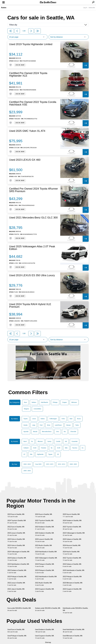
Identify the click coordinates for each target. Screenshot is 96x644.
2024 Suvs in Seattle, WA (44, 515)
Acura (79, 419)
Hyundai (26, 432)
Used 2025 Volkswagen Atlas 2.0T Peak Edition (32, 248)
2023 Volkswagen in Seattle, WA (74, 534)
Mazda (35, 432)
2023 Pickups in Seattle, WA (45, 571)
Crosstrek (75, 441)
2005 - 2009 (73, 464)
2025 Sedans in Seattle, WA (44, 534)
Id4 (66, 441)
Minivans (74, 402)
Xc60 (35, 448)
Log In (85, 8)
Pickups (55, 402)
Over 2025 (38, 464)
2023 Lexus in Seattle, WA (16, 534)
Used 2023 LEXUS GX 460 (25, 160)
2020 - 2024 (27, 464)
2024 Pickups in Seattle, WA (45, 565)
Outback (26, 448)
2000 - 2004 (27, 471)
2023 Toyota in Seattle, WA (72, 528)
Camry (49, 441)
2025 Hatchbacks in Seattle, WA (74, 571)
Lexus (34, 419)
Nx (52, 448)
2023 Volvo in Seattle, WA (16, 540)
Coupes (64, 402)
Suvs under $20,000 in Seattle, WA (19, 609)
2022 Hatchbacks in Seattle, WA (46, 578)
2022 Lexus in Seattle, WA (16, 584)
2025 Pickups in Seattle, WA (17, 578)
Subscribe (92, 8)
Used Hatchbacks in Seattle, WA (74, 631)
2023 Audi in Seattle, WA (43, 547)
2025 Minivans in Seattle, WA (73, 584)
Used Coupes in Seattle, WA (44, 637)
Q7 (24, 454)
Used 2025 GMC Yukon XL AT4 (27, 131)
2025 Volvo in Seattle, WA (16, 547)
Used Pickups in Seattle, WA (17, 637)
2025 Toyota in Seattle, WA (44, 522)
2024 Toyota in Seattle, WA (17, 522)
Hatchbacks (44, 402)
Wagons (26, 409)
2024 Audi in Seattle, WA (71, 553)
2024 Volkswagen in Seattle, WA (18, 553)
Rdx (31, 454)
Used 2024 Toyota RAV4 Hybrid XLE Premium (30, 306)
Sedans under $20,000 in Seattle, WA (48, 609)
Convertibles (37, 409)
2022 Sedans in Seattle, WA (17, 571)
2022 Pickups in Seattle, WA (72, 578)
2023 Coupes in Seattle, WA (72, 590)
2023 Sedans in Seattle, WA (44, 528)
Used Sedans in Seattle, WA (44, 631)
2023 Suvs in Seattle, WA (16, 515)
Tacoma (75, 448)
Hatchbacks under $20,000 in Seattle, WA (75, 610)
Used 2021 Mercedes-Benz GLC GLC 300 (33, 218)
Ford (41, 425)
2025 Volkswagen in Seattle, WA (46, 559)
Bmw (49, 425)
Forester (44, 448)
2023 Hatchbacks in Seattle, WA (18, 565)
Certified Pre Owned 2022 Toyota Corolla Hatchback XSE (33, 103)
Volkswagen (53, 419)
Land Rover (58, 425)
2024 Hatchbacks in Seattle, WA (46, 553)
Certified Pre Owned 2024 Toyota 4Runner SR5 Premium (34, 190)
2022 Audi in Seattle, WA (43, 584)
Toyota (26, 419)
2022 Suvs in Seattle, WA (16, 528)
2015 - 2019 (50, 464)
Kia (65, 432)
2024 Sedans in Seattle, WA (72, 522)
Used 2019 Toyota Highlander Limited (31, 44)
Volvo (63, 419)
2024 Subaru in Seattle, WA (17, 559)
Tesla (77, 425)
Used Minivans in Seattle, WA (73, 637)
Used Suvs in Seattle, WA (16, 631)
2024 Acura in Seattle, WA (72, 547)
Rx (32, 441)
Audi (71, 419)
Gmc (58, 432)
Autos (4, 8)
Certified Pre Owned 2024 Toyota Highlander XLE (28, 74)
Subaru (43, 419)
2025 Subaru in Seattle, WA (72, 540)
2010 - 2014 (61, 464)
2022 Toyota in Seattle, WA (72, 559)
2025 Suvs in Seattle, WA (71, 515)
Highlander (40, 454)
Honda (25, 425)
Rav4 (25, 441)
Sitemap (48, 642)
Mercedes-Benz (47, 432)
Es (83, 448)
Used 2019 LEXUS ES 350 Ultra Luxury (32, 275)
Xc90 (59, 448)
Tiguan (50, 454)
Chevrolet (73, 432)
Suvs (25, 402)
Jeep (34, 425)
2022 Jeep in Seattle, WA (16, 590)
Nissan (69, 425)
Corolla (58, 441)
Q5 (58, 454)
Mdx (66, 448)
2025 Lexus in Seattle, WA (44, 540)
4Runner (40, 441)
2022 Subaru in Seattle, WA (72, 565)
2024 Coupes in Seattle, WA (44, 590)
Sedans (34, 402)
